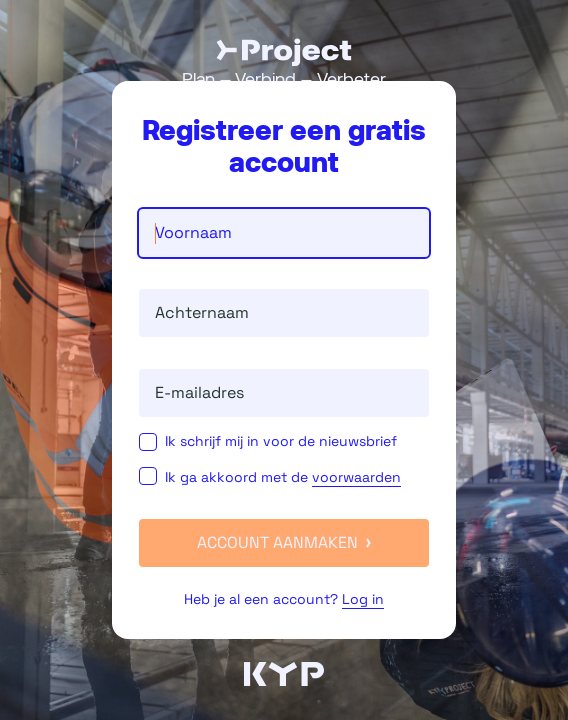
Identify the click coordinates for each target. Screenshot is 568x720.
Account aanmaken (284, 542)
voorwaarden (356, 477)
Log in (363, 599)
